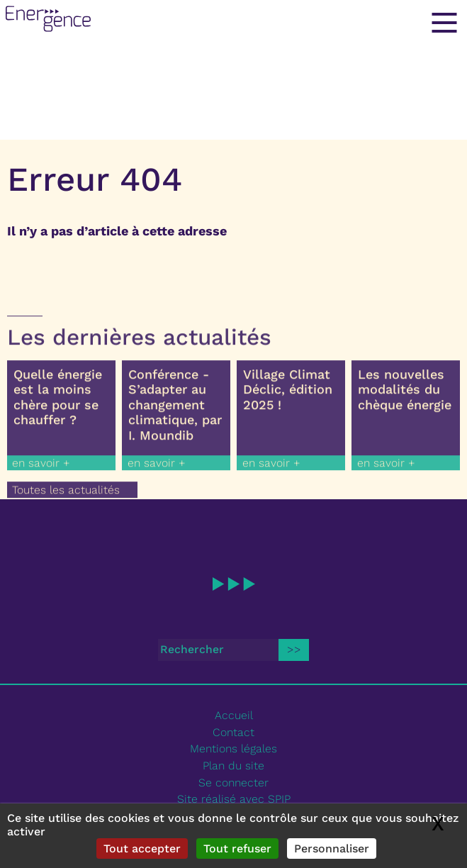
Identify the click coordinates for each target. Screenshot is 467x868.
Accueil (234, 715)
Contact (233, 732)
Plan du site (233, 766)
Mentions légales (233, 749)
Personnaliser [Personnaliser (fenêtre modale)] (332, 848)
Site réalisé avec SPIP (234, 799)
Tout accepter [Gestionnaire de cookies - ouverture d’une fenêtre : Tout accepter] (142, 848)
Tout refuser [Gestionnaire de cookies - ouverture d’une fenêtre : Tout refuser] (237, 848)
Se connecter (233, 783)
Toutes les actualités (66, 495)
